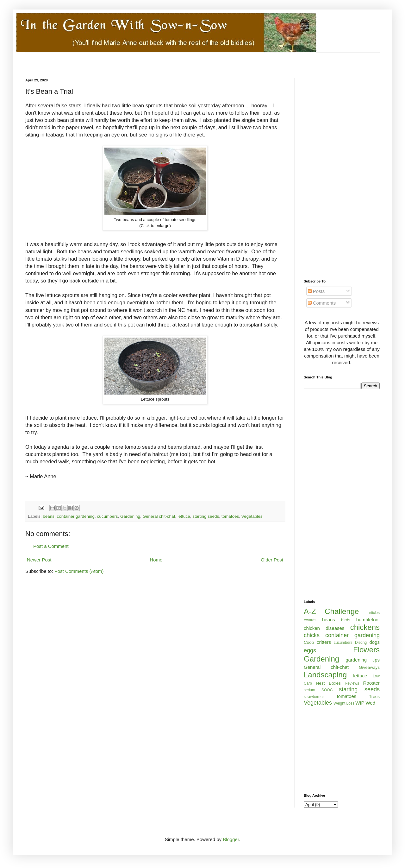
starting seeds (206, 516)
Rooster (371, 683)
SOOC (327, 690)
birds (346, 620)
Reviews (352, 683)
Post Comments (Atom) (79, 571)
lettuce (184, 516)
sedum (309, 690)
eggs (310, 650)
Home (156, 560)
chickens (365, 627)
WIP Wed (365, 703)
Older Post (272, 560)
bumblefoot (368, 620)
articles (374, 613)
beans (49, 516)
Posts (316, 291)
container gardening (76, 516)
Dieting (361, 643)
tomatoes (230, 516)
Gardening (130, 516)
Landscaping (325, 675)
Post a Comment (51, 546)
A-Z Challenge (331, 611)
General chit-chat (159, 516)
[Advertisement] (140, 65)
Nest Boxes (328, 683)
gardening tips (363, 660)
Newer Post (39, 560)
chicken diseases (324, 628)
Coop (309, 642)
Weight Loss (344, 703)
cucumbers (107, 516)
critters (324, 642)
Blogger (231, 839)
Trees (374, 697)
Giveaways (369, 667)
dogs (374, 642)
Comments (322, 303)
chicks (312, 635)
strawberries (314, 697)
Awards (310, 620)
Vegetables (252, 516)
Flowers (366, 650)
